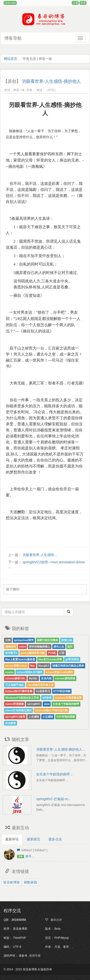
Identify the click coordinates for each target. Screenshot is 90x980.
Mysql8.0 (44, 666)
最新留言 (34, 839)
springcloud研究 (24, 640)
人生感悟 (34, 717)
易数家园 (30, 882)
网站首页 (11, 59)
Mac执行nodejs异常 (50, 659)
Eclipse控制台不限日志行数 (51, 710)
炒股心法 (67, 640)
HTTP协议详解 (62, 691)
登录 (83, 3)
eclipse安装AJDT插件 (30, 672)
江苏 (62, 653)
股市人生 (59, 647)
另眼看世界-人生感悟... (39, 555)
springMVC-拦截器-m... (54, 799)
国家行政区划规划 (48, 640)
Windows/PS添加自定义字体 (22, 698)
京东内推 (46, 678)
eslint (22, 647)
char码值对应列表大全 (40, 685)
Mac (33, 666)
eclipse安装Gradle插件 (59, 672)
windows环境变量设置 (68, 698)
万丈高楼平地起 (15, 685)
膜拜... (30, 856)
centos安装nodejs (16, 666)
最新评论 (12, 839)
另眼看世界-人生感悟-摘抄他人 (51, 81)
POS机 (52, 653)
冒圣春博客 (12, 882)
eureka (9, 672)
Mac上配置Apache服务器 (20, 659)
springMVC (34, 704)
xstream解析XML (15, 678)
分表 (8, 640)
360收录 (47, 698)
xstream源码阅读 (65, 678)
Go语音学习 (43, 691)
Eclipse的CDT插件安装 (19, 691)
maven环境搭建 (15, 704)
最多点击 (55, 839)
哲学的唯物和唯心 (40, 647)
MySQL (33, 678)
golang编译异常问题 (33, 653)
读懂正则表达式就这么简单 (68, 666)
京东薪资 (11, 723)
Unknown (10, 3)
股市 (70, 647)
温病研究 (11, 647)
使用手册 (35, 956)
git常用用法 (72, 659)
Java (47, 704)
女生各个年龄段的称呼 (66, 704)
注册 (75, 3)
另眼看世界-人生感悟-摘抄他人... (61, 749)
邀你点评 (56, 920)
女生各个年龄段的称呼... (54, 774)
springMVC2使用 (15, 717)
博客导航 (13, 38)
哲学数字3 (11, 653)
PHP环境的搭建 (66, 717)
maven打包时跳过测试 (18, 710)
